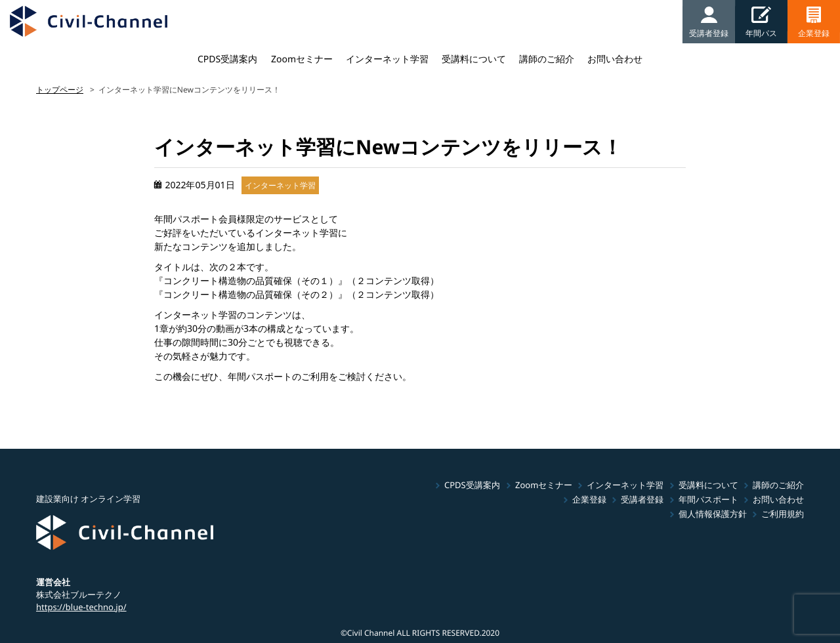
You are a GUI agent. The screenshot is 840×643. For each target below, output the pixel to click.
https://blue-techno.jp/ (81, 606)
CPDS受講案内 (227, 59)
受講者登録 (642, 499)
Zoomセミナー (302, 59)
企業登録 (589, 499)
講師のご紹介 (547, 59)
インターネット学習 (387, 59)
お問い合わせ (615, 59)
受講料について (474, 59)
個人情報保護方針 (713, 514)
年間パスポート (708, 499)
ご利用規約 (783, 514)
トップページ (60, 90)
